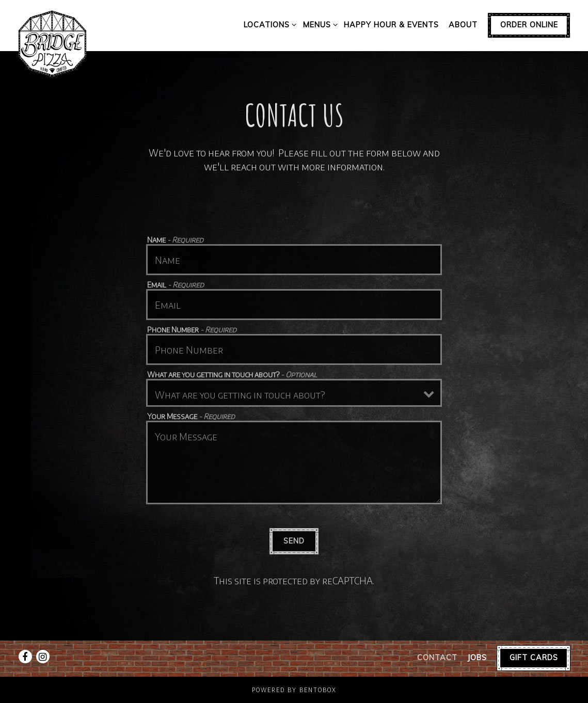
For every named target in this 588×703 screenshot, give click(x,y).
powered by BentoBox (294, 690)
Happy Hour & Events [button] (391, 25)
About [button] (463, 25)
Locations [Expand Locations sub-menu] (268, 24)
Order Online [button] (529, 25)
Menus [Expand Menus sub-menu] (319, 24)
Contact (437, 658)
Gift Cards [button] (534, 658)
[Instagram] (43, 657)
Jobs (477, 658)
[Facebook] (25, 657)
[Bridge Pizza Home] (53, 43)
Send (294, 543)
